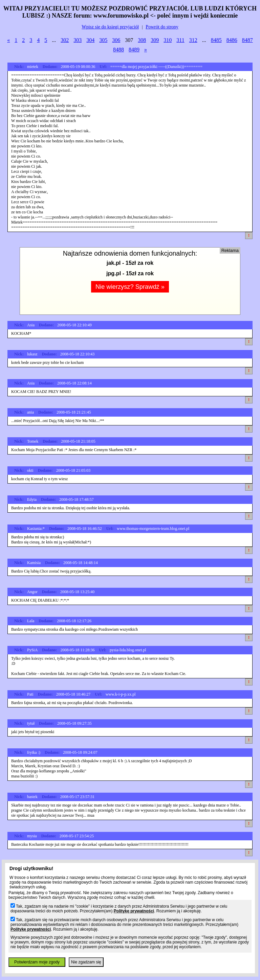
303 (78, 40)
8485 (216, 40)
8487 (247, 40)
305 (103, 40)
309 (155, 40)
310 (168, 40)
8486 (232, 40)
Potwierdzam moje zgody (37, 962)
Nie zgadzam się (86, 962)
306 (116, 40)
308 (142, 40)
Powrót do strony (162, 27)
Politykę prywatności (134, 911)
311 (180, 40)
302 (65, 40)
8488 (118, 50)
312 (193, 40)
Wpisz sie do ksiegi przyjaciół (110, 27)
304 (90, 40)
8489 (134, 50)
